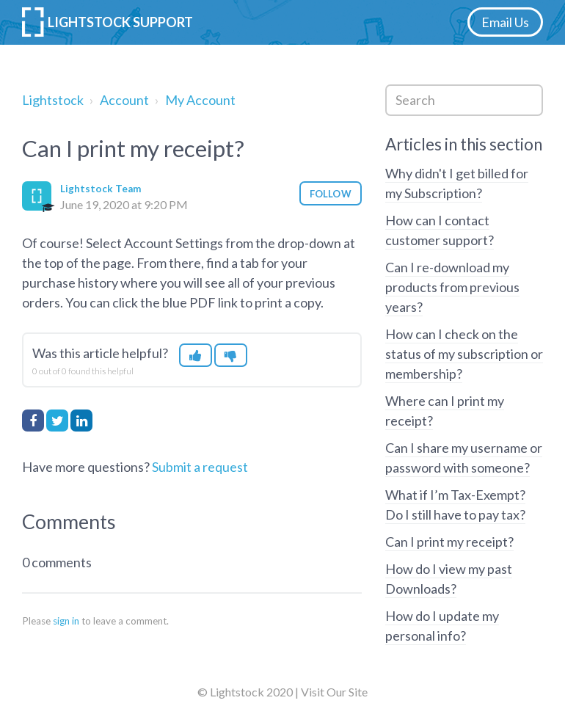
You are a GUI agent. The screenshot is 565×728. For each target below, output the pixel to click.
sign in (66, 621)
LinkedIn (81, 421)
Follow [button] (331, 194)
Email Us (505, 22)
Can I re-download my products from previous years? (452, 287)
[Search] (464, 100)
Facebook (33, 421)
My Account (200, 100)
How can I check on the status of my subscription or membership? (464, 354)
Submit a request (200, 467)
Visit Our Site (334, 692)
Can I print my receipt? (449, 542)
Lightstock (53, 100)
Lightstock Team (101, 189)
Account (124, 100)
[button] (196, 355)
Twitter (57, 421)
